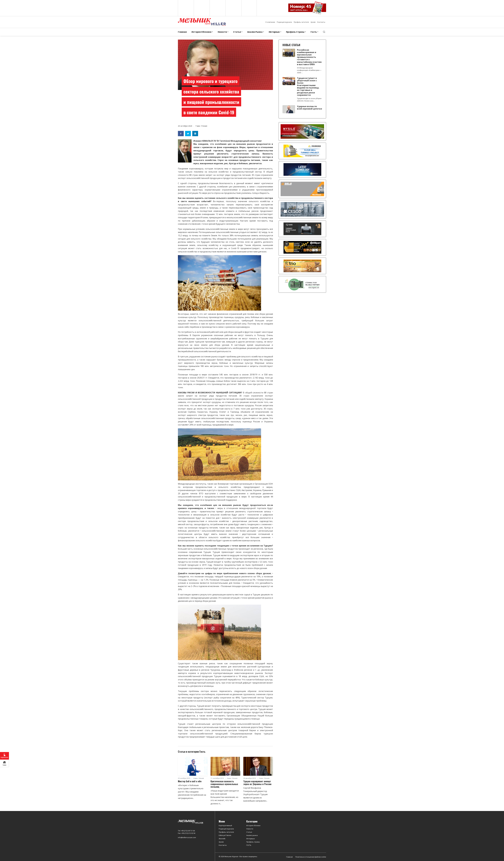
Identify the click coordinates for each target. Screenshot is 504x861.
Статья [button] (237, 32)
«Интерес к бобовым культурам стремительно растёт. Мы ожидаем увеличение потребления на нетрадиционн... (192, 792)
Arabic (217, 8)
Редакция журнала (284, 22)
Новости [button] (222, 32)
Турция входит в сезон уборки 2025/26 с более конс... (309, 100)
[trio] (302, 266)
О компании (270, 22)
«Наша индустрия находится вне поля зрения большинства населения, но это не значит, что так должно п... (225, 797)
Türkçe (249, 8)
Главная (182, 32)
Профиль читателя (301, 22)
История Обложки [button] (201, 32)
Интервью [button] (274, 32)
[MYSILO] (302, 131)
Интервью (251, 839)
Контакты (321, 22)
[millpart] (302, 247)
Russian (233, 8)
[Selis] (302, 189)
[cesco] (302, 209)
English (186, 8)
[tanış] (302, 229)
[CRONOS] (302, 169)
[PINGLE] (302, 151)
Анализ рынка (252, 835)
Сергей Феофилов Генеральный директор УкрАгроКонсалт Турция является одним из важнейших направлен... (255, 794)
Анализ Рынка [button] (255, 32)
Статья (249, 832)
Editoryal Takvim (225, 835)
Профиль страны (253, 842)
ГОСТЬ (249, 845)
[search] (324, 32)
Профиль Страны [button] (295, 32)
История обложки (253, 825)
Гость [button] (314, 32)
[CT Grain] (302, 284)
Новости (250, 829)
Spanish (202, 8)
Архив (313, 22)
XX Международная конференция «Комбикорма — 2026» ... (309, 70)
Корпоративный (225, 825)
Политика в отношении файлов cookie (311, 857)
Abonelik (222, 839)
